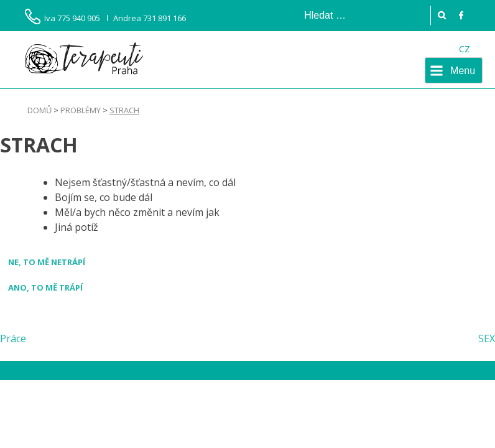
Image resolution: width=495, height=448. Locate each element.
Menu (463, 71)
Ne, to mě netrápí (47, 262)
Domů (39, 110)
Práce (13, 338)
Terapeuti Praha (84, 58)
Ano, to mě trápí (45, 287)
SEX (487, 338)
